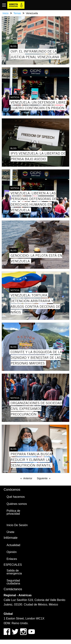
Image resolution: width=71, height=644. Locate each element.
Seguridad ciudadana (13, 582)
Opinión (12, 552)
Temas (17, 13)
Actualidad (13, 545)
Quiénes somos (17, 504)
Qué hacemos (16, 497)
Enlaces (12, 559)
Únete (10, 532)
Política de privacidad (13, 512)
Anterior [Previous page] (28, 478)
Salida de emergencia (14, 572)
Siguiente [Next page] (42, 478)
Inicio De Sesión (17, 525)
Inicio (6, 13)
